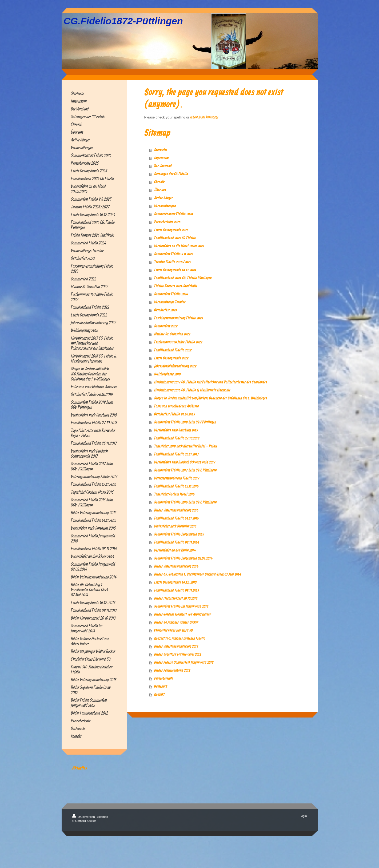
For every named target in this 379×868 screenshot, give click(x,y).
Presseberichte (164, 679)
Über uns (160, 190)
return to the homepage (204, 117)
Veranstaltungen (165, 206)
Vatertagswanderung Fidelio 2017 (177, 478)
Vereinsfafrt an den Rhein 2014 (175, 550)
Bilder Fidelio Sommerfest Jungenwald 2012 (184, 663)
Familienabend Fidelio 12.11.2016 (176, 486)
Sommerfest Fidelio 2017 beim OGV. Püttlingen (185, 470)
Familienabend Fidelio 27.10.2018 (177, 438)
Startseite (161, 150)
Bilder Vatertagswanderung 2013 (176, 647)
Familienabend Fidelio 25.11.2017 (177, 454)
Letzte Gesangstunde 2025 (171, 230)
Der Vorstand (163, 166)
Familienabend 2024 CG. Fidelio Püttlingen (183, 278)
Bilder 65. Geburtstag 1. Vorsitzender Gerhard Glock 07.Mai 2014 (198, 574)
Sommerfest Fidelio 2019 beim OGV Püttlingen (185, 422)
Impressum (161, 158)
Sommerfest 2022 (166, 326)
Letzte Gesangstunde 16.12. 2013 (175, 582)
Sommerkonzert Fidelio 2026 (174, 214)
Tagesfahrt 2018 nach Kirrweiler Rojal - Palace (186, 446)
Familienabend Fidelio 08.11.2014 (177, 542)
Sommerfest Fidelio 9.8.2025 (174, 254)
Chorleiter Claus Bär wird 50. (174, 631)
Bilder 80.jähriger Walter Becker (176, 623)
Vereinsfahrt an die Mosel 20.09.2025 (179, 246)
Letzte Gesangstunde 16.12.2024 (175, 270)
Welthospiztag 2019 (167, 374)
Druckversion (84, 817)
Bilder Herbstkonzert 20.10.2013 (176, 599)
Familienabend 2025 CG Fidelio (175, 238)
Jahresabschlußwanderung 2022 (175, 366)
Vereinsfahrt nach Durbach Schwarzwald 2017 (185, 462)
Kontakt (159, 695)
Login (303, 816)
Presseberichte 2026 (167, 222)
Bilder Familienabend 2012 (172, 671)
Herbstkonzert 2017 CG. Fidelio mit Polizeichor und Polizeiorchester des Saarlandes (211, 382)
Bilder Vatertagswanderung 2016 (176, 510)
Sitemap (103, 817)
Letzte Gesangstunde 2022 (171, 358)
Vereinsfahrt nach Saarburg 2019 (176, 430)
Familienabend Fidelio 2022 (173, 350)
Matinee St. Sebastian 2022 (172, 334)
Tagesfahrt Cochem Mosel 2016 (174, 494)
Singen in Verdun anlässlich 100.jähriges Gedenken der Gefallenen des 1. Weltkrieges (211, 398)
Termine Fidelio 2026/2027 (173, 262)
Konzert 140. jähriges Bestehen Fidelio (180, 639)
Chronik (159, 182)
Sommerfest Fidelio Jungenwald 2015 (179, 534)
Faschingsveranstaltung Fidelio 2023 (179, 318)
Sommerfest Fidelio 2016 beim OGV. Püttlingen (185, 502)
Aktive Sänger (163, 198)
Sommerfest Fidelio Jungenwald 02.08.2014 (183, 558)
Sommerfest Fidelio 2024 (171, 294)
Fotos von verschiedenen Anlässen (176, 406)
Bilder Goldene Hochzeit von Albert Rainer (183, 615)
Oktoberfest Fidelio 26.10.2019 (175, 414)
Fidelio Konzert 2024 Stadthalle (176, 286)
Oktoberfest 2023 (165, 310)
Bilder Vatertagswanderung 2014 (176, 566)
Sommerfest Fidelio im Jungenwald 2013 (181, 607)
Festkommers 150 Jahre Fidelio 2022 (178, 342)
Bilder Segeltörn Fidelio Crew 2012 (178, 655)
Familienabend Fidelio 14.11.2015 (176, 518)
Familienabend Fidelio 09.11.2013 (177, 590)
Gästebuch (161, 687)
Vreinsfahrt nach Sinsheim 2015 (175, 526)
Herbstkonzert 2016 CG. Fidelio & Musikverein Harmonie (192, 390)
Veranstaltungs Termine (170, 302)
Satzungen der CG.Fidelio (171, 174)
